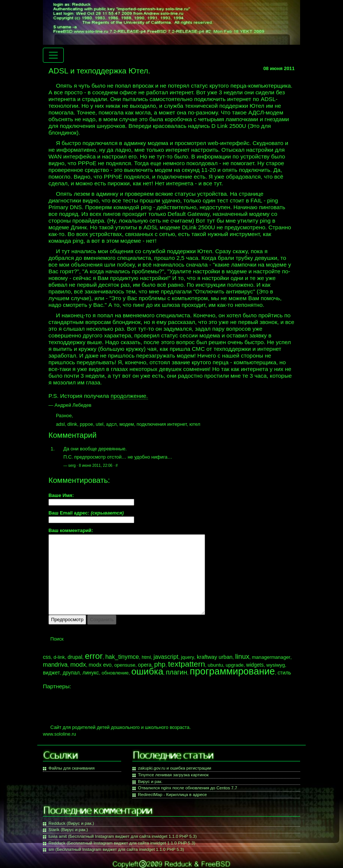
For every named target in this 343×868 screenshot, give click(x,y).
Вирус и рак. (150, 781)
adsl (60, 424)
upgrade (235, 665)
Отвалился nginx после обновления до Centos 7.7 (188, 788)
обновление (115, 673)
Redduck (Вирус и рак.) (71, 823)
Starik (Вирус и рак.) (68, 830)
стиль (284, 673)
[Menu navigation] (53, 55)
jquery (188, 657)
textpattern (187, 664)
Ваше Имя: (61, 496)
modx (78, 664)
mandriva (55, 664)
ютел (195, 424)
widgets (255, 665)
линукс (91, 673)
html (146, 657)
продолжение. (129, 396)
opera (145, 665)
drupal (75, 657)
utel (100, 424)
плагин (177, 672)
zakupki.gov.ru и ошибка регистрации (175, 768)
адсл (111, 424)
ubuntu (215, 665)
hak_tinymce (122, 657)
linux (242, 656)
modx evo (100, 665)
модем (127, 424)
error (94, 656)
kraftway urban (215, 657)
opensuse (125, 665)
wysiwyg (276, 665)
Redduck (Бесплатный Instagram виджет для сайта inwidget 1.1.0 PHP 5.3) (122, 843)
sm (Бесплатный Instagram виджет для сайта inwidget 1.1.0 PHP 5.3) (116, 849)
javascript (166, 657)
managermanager (271, 657)
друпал (71, 673)
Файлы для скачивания (72, 768)
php (160, 664)
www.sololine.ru (59, 734)
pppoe (86, 424)
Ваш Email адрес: (86, 513)
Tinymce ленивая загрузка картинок (173, 775)
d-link (59, 657)
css (47, 657)
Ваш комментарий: (71, 531)
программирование (232, 671)
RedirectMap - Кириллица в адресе (172, 795)
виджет (51, 673)
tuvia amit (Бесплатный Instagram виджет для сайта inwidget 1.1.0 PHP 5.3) (123, 836)
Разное (64, 416)
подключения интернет (162, 424)
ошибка (147, 671)
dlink (72, 424)
